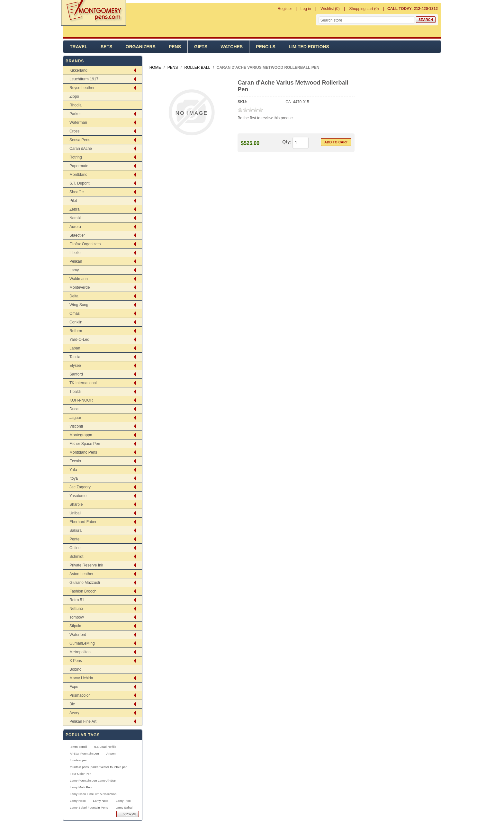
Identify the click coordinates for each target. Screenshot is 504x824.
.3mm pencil (78, 747)
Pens (175, 47)
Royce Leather (82, 88)
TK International (83, 383)
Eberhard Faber (83, 522)
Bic (72, 704)
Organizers (141, 47)
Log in (306, 9)
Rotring (76, 157)
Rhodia (76, 105)
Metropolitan (80, 652)
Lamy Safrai (124, 807)
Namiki (75, 218)
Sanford (76, 374)
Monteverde (80, 287)
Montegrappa (81, 435)
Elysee (75, 366)
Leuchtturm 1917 (84, 79)
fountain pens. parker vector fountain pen (99, 767)
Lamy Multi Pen (81, 787)
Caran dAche (81, 149)
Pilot (73, 201)
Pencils (266, 47)
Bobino (75, 669)
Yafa (73, 470)
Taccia (75, 357)
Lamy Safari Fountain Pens (89, 807)
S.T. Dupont (80, 183)
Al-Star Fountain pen (84, 753)
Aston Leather (81, 574)
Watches (232, 47)
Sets (107, 47)
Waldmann (79, 279)
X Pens (76, 661)
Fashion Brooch (83, 591)
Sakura (76, 530)
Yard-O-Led (79, 340)
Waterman (78, 122)
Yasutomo (78, 496)
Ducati (75, 409)
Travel (79, 47)
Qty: (287, 142)
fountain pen (78, 760)
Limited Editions (309, 47)
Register (285, 9)
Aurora (75, 227)
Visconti (76, 426)
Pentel (75, 539)
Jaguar (75, 418)
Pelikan (76, 261)
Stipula (75, 626)
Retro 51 (77, 600)
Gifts (201, 47)
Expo (74, 687)
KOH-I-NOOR (81, 400)
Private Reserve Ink (86, 565)
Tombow (77, 617)
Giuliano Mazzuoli (85, 583)
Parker (75, 114)
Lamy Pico (123, 801)
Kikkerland (78, 70)
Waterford (78, 635)
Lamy (74, 270)
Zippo (74, 96)
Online (75, 548)
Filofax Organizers (85, 244)
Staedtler (77, 235)
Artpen (111, 753)
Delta (74, 296)
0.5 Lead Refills (105, 747)
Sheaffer (77, 192)
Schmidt (76, 557)
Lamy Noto (101, 801)
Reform (76, 331)
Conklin (76, 322)
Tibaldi (75, 392)
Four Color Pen (81, 774)
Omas (75, 313)
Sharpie (76, 504)
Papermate (79, 166)
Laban (75, 348)
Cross (74, 131)
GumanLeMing (82, 643)
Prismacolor (80, 695)
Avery (74, 713)
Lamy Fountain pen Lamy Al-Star (93, 780)
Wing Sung (79, 305)
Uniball (75, 513)
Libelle (75, 253)
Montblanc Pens (83, 452)
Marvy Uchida (81, 678)
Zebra (74, 209)
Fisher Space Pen (85, 444)
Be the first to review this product (265, 118)
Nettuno (76, 609)
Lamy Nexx (78, 801)
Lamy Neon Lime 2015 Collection (93, 794)
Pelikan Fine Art (83, 721)
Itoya (74, 478)
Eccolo (75, 461)
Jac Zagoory (80, 487)
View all (130, 814)
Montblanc (78, 175)
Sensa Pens (80, 140)
